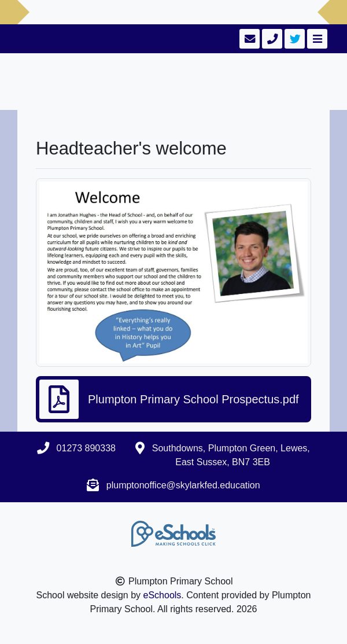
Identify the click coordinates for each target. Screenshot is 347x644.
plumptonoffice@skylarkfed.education (183, 485)
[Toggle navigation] (316, 39)
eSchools (163, 595)
